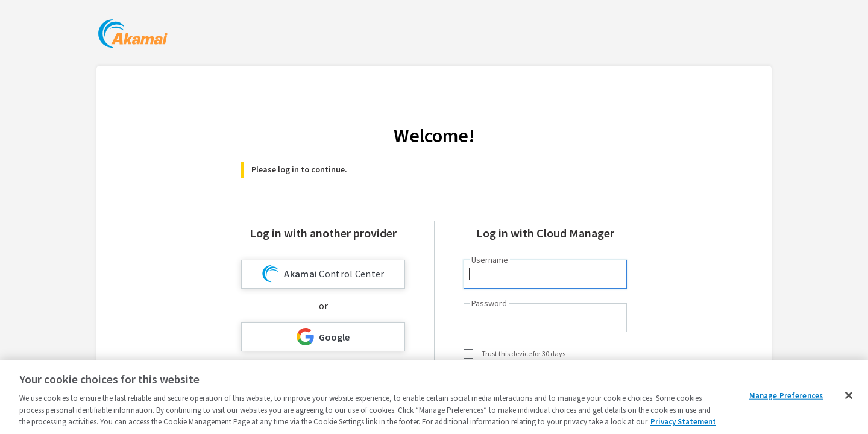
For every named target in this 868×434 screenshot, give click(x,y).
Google (323, 337)
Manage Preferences (786, 396)
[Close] (849, 395)
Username (490, 260)
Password (489, 303)
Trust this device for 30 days (524, 354)
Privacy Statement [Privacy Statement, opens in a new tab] (683, 422)
